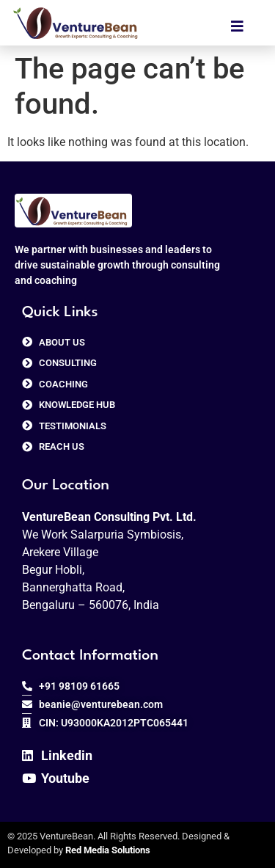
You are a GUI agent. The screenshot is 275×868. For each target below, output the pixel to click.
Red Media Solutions (108, 850)
